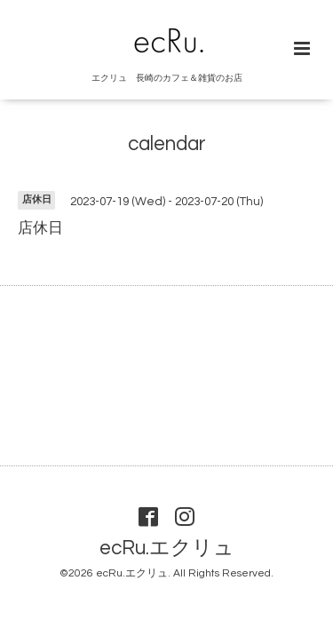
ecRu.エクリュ (167, 549)
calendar (167, 144)
